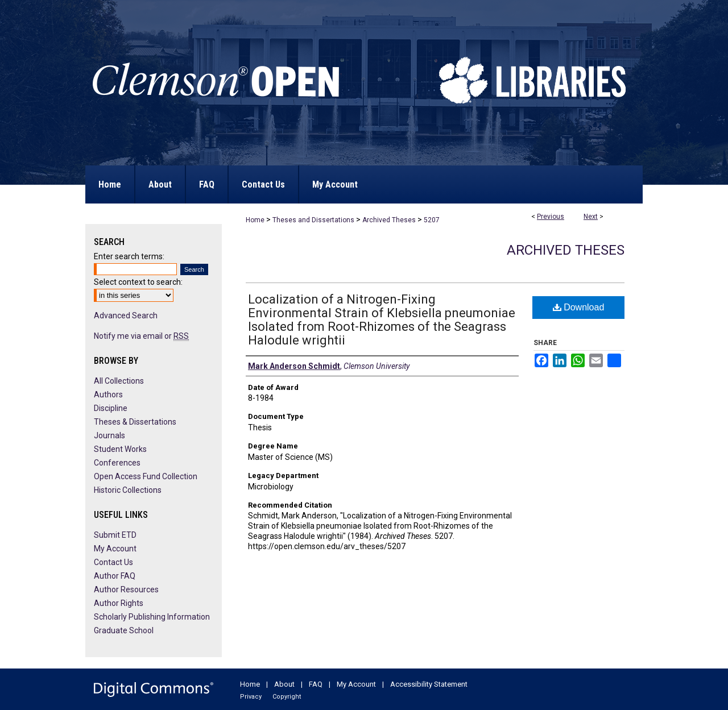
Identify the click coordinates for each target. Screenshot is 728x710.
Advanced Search (126, 315)
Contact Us (113, 562)
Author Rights (119, 603)
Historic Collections (128, 490)
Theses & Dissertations (135, 422)
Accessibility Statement (429, 684)
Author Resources (126, 589)
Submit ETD (115, 535)
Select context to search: (138, 282)
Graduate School (124, 630)
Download (579, 307)
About (284, 684)
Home (255, 220)
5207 (432, 220)
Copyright (287, 697)
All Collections (119, 381)
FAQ (316, 684)
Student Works (120, 449)
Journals (109, 435)
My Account (115, 549)
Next (591, 217)
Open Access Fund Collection (146, 476)
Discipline (111, 408)
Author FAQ (115, 576)
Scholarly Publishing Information (152, 617)
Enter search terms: (129, 256)
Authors (108, 395)
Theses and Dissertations (313, 220)
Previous (551, 217)
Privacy (251, 697)
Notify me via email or (141, 336)
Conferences (117, 463)
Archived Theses (389, 220)
